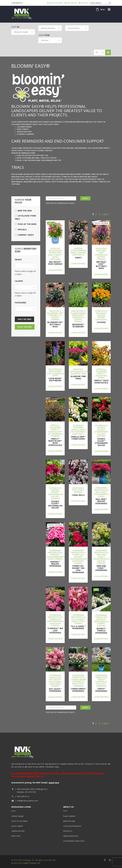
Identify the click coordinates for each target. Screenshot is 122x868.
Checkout (84, 3)
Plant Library (69, 816)
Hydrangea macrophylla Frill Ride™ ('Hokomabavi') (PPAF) (101, 492)
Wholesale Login (21, 807)
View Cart (16, 836)
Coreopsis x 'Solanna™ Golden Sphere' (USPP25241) (101, 315)
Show (44, 35)
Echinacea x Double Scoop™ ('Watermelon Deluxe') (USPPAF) (55, 493)
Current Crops (24, 235)
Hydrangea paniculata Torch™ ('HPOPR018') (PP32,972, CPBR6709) (101, 681)
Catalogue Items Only (25, 217)
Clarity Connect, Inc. (32, 863)
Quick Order (17, 826)
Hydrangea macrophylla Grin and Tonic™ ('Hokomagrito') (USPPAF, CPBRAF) (102, 557)
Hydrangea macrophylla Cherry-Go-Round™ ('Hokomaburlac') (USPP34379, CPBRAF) (79, 557)
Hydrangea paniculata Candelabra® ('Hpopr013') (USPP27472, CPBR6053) (78, 681)
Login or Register (55, 3)
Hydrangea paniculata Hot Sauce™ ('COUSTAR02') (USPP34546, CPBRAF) (55, 681)
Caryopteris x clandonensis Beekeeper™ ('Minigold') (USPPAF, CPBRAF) (78, 316)
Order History (18, 831)
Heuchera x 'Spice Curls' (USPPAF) (78, 490)
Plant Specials (71, 3)
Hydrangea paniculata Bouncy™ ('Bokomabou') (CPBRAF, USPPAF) (101, 620)
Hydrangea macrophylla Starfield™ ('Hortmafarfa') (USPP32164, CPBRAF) (55, 620)
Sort (15, 27)
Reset (25, 327)
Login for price (55, 270)
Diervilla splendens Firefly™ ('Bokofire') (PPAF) (101, 374)
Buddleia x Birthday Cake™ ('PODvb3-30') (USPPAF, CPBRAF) (101, 254)
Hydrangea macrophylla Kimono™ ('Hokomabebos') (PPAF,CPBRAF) (56, 555)
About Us (68, 807)
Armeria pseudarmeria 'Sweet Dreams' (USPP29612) (78, 252)
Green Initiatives (71, 836)
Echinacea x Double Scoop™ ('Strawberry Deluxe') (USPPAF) (101, 431)
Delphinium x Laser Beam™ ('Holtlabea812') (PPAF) (55, 372)
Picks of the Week (26, 224)
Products (68, 831)
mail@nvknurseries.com (27, 801)
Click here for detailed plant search (60, 203)
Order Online (17, 816)
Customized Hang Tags (74, 841)
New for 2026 (23, 211)
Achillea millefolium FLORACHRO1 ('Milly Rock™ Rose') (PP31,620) (55, 254)
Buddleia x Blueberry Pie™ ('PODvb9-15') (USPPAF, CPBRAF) (55, 315)
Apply (24, 319)
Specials (21, 229)
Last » (106, 214)
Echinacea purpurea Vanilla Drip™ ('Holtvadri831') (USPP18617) (78, 430)
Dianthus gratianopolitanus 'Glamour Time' (81, 371)
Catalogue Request (72, 826)
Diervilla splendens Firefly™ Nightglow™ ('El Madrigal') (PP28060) (55, 431)
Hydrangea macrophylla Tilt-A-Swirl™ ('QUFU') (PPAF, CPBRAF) (78, 619)
